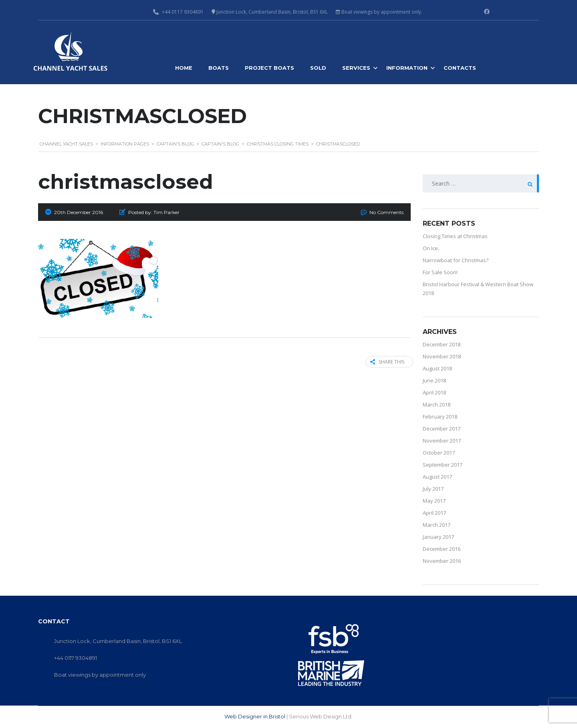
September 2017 (443, 465)
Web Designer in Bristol (255, 716)
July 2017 (433, 489)
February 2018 (440, 417)
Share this (385, 362)
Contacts (460, 68)
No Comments (386, 212)
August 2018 (437, 368)
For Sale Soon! (440, 272)
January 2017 (438, 537)
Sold (318, 68)
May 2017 (434, 501)
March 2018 (437, 404)
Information (407, 68)
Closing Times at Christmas (455, 236)
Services (356, 68)
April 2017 (434, 513)
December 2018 (442, 344)
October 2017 (439, 453)
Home (184, 68)
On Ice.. (432, 248)
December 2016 (442, 549)
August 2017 (437, 477)
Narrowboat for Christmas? (456, 260)
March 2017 (437, 525)
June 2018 (434, 380)
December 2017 (442, 429)
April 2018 (434, 392)
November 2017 (442, 441)
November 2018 (442, 356)
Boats (219, 68)
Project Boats (269, 68)
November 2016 (442, 561)
